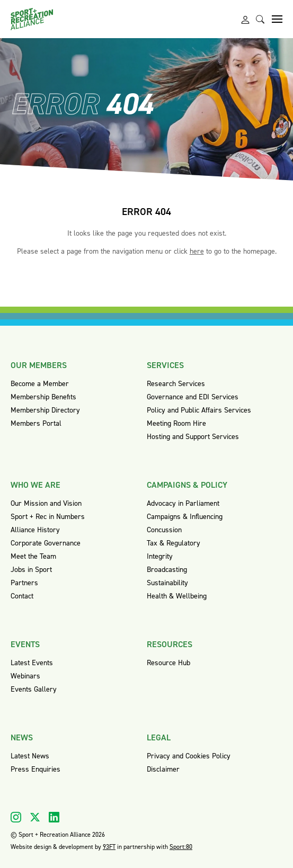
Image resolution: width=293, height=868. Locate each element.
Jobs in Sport (31, 570)
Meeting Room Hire (176, 423)
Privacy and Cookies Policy (189, 756)
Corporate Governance (46, 543)
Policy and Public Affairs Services (199, 410)
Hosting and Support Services (193, 437)
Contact (22, 596)
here (197, 251)
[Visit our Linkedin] (54, 817)
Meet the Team (33, 556)
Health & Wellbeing (177, 596)
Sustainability (167, 583)
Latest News (30, 756)
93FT (109, 847)
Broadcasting (167, 570)
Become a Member (40, 384)
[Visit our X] (35, 817)
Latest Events (32, 663)
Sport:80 (181, 847)
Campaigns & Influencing (185, 517)
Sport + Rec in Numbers (48, 517)
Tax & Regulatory (174, 543)
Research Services (176, 384)
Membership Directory (45, 410)
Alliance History (35, 530)
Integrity (160, 556)
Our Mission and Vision (46, 503)
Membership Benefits (43, 397)
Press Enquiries (35, 769)
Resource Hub (168, 663)
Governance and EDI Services (193, 397)
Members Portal (36, 423)
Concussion (164, 530)
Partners (24, 583)
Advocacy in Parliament (183, 503)
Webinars (25, 676)
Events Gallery (34, 689)
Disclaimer (163, 769)
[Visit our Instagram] (16, 817)
